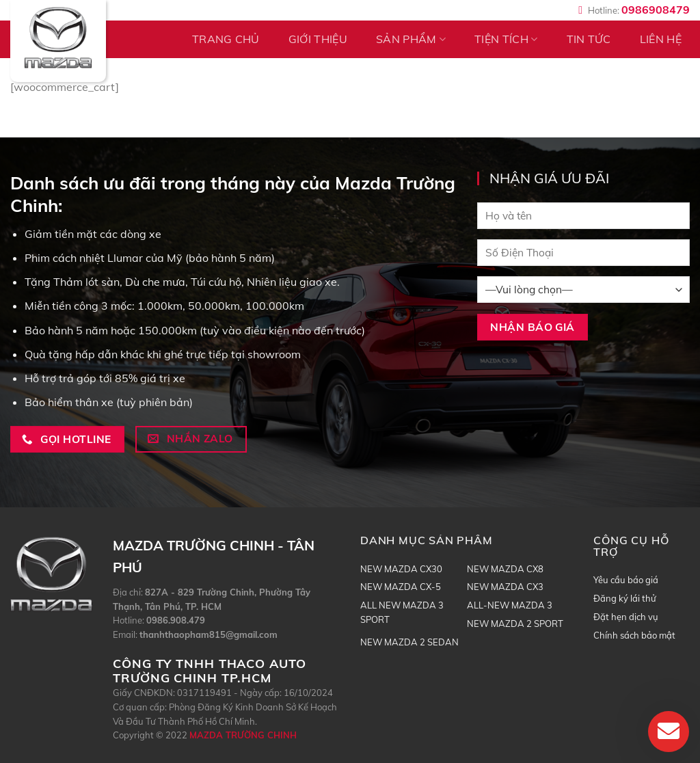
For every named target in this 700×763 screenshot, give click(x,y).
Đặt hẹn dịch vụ (626, 617)
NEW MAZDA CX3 (505, 587)
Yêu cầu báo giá (626, 580)
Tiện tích (506, 39)
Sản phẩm (411, 39)
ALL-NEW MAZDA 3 (510, 605)
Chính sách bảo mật (634, 635)
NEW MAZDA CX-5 (401, 587)
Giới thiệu (318, 39)
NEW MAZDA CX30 (401, 569)
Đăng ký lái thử (625, 598)
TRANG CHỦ (226, 39)
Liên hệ (661, 39)
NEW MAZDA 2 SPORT (515, 624)
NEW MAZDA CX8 (505, 569)
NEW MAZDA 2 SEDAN (409, 642)
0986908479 (656, 10)
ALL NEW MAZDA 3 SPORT (402, 612)
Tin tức (589, 39)
